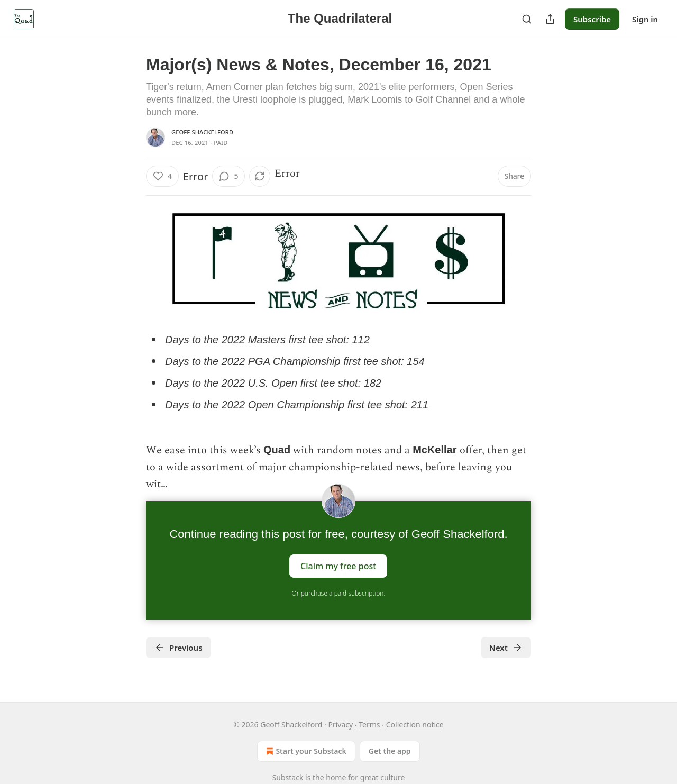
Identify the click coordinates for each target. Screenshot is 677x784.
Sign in (645, 19)
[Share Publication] (550, 19)
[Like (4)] (162, 176)
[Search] (527, 19)
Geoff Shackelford (202, 132)
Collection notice (415, 724)
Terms (369, 724)
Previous (179, 648)
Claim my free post (338, 566)
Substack (288, 777)
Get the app (390, 751)
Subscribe (592, 19)
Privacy (340, 724)
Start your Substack (305, 751)
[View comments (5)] (228, 176)
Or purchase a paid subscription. (339, 593)
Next (506, 648)
